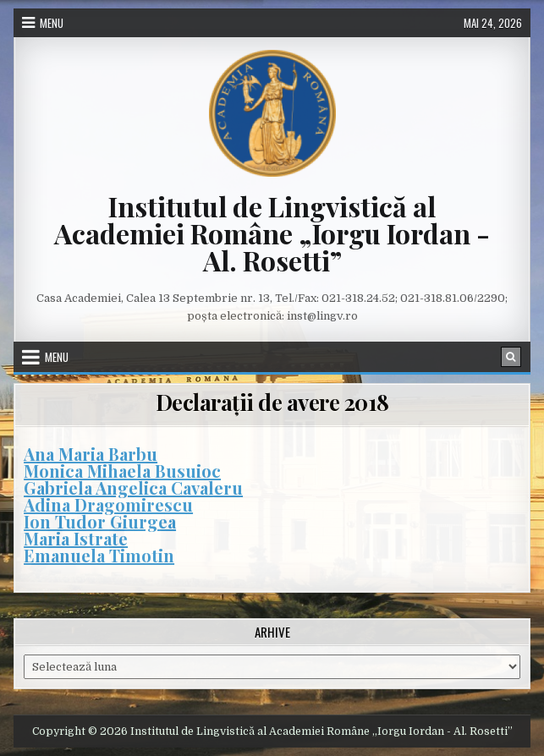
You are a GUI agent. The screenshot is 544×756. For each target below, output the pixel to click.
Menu (52, 23)
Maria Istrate (76, 538)
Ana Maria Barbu (91, 454)
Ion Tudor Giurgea (100, 521)
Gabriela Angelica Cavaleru (133, 488)
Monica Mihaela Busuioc (122, 471)
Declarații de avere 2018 (272, 402)
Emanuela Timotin (99, 555)
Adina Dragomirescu (108, 504)
